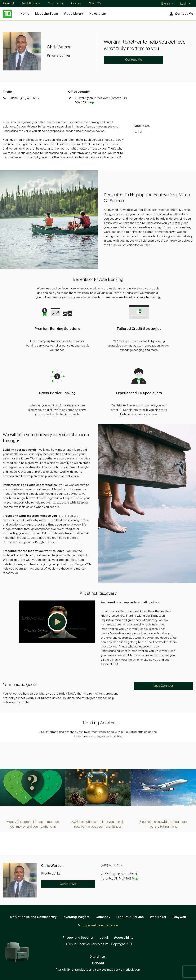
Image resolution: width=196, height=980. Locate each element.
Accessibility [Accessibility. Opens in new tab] (124, 938)
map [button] (91, 103)
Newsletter (98, 14)
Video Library (74, 14)
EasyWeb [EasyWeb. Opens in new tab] (179, 917)
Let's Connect (163, 686)
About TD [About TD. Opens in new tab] (95, 3)
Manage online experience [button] (98, 925)
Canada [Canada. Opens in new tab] (98, 963)
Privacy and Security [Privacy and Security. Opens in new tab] (78, 938)
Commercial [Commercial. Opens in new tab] (56, 3)
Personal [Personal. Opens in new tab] (8, 3)
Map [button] (135, 879)
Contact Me (181, 14)
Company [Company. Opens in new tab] (103, 917)
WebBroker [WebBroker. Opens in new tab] (158, 917)
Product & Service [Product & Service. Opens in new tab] (130, 917)
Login (186, 4)
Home (25, 14)
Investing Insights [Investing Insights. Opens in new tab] (76, 917)
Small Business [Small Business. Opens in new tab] (31, 3)
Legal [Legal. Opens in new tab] (104, 938)
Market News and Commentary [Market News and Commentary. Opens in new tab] (33, 917)
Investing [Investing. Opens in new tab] (76, 4)
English (168, 4)
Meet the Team (47, 14)
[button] (57, 622)
